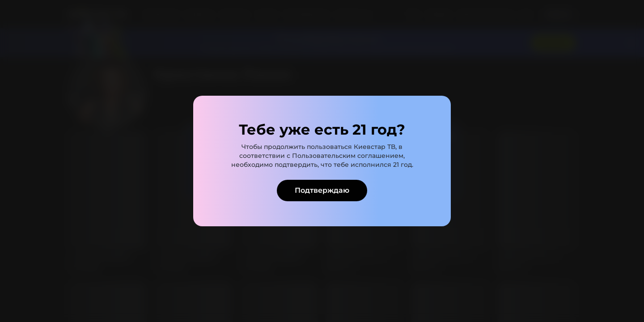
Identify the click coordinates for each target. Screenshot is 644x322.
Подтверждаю (322, 190)
